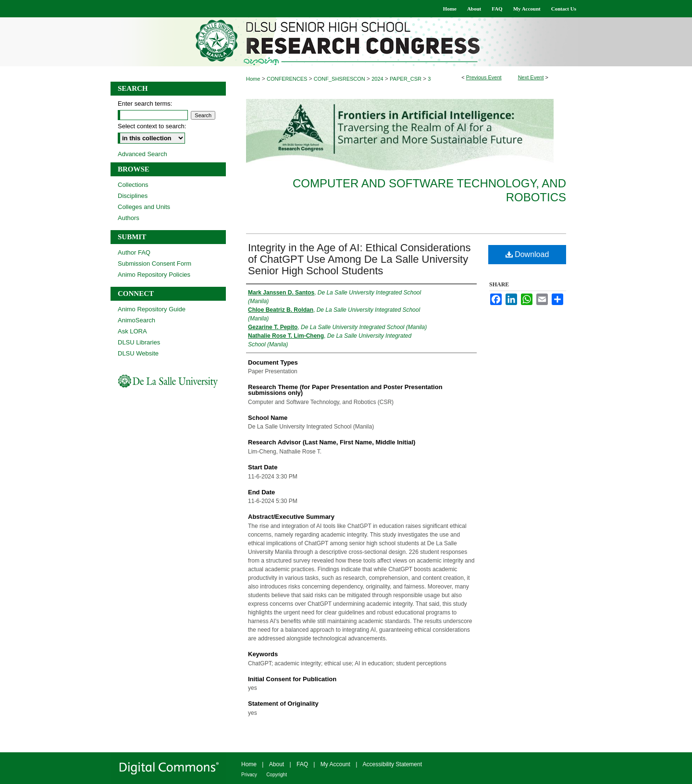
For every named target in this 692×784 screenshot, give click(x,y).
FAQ (302, 764)
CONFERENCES (288, 79)
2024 (378, 79)
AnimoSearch (136, 320)
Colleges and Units (144, 207)
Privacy (249, 775)
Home (253, 79)
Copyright (277, 775)
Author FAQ (134, 252)
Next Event (531, 77)
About (277, 764)
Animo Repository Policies (154, 275)
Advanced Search (142, 154)
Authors (129, 218)
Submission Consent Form (154, 263)
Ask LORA (132, 331)
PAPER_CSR (406, 79)
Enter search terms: (145, 104)
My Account (335, 764)
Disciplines (133, 196)
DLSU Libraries (139, 342)
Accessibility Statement (392, 764)
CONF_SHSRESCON (340, 79)
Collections (133, 185)
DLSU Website (138, 353)
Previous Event (484, 77)
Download (527, 254)
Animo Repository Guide (152, 309)
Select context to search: (152, 126)
